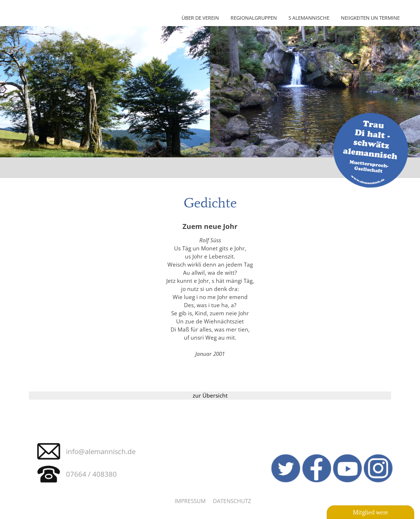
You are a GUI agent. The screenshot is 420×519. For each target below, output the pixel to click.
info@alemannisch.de (101, 451)
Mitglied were (370, 512)
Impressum (190, 501)
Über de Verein (200, 18)
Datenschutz (232, 501)
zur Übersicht (210, 395)
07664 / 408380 (91, 474)
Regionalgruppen (254, 18)
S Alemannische (309, 18)
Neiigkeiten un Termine (370, 18)
